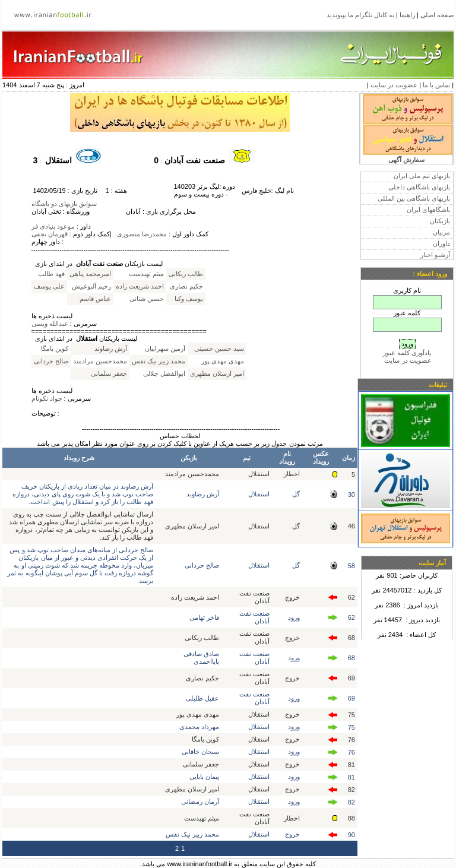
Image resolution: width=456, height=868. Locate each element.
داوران (441, 243)
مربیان (441, 232)
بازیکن (189, 458)
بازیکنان (440, 221)
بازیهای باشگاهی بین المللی (414, 198)
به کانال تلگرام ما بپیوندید (360, 15)
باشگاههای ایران (428, 210)
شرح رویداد (79, 458)
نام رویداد (287, 457)
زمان (349, 458)
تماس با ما (436, 85)
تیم (247, 458)
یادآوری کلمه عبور (407, 353)
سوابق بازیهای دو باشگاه (64, 204)
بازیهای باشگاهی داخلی (419, 187)
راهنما (407, 15)
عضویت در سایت (394, 85)
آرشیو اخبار (435, 255)
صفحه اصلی (437, 15)
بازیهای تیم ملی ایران (422, 176)
